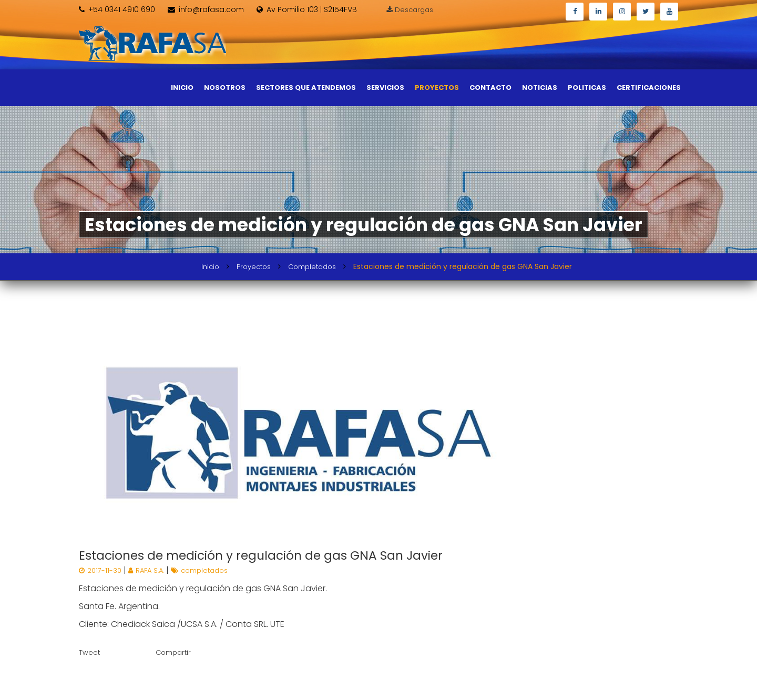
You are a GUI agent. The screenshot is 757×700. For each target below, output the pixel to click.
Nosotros (225, 87)
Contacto (490, 87)
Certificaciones (649, 87)
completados (199, 570)
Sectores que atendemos (306, 87)
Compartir (173, 652)
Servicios (385, 87)
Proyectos (437, 87)
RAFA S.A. (147, 570)
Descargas (410, 10)
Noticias (540, 87)
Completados (312, 267)
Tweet (89, 652)
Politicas (587, 87)
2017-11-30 (101, 570)
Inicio (182, 87)
